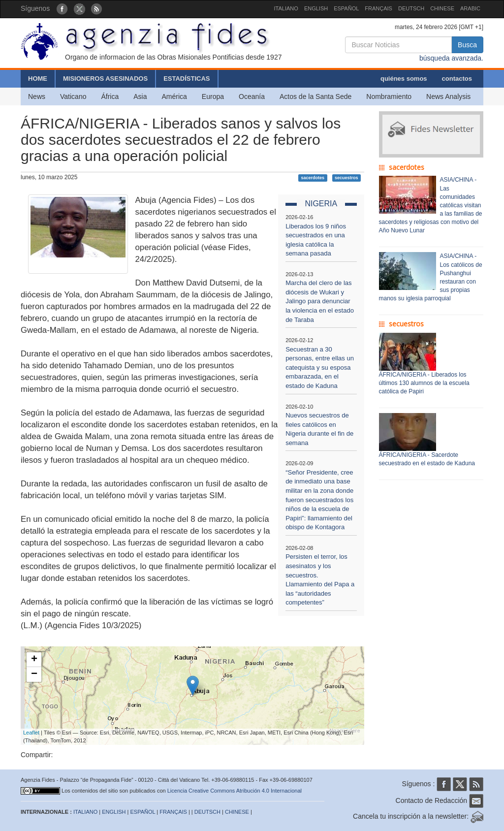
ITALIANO (286, 8)
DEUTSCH (411, 8)
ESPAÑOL (346, 8)
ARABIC (470, 8)
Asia (140, 96)
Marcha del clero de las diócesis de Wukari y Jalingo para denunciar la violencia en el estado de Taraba (320, 301)
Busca (467, 45)
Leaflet (31, 733)
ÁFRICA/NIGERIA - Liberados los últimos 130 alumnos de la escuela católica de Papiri (424, 383)
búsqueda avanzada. (451, 58)
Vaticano (73, 96)
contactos (457, 79)
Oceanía (252, 96)
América (174, 96)
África (110, 96)
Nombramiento (389, 96)
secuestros (346, 178)
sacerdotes (313, 178)
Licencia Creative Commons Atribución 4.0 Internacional (235, 791)
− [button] (34, 674)
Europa (213, 96)
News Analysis (448, 96)
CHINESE (442, 8)
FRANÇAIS (378, 8)
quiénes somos (404, 79)
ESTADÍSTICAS (187, 79)
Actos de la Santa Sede (315, 96)
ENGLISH (316, 8)
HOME (38, 79)
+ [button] (34, 660)
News (37, 96)
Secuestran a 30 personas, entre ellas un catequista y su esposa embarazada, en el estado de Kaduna (320, 368)
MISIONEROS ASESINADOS (105, 79)
